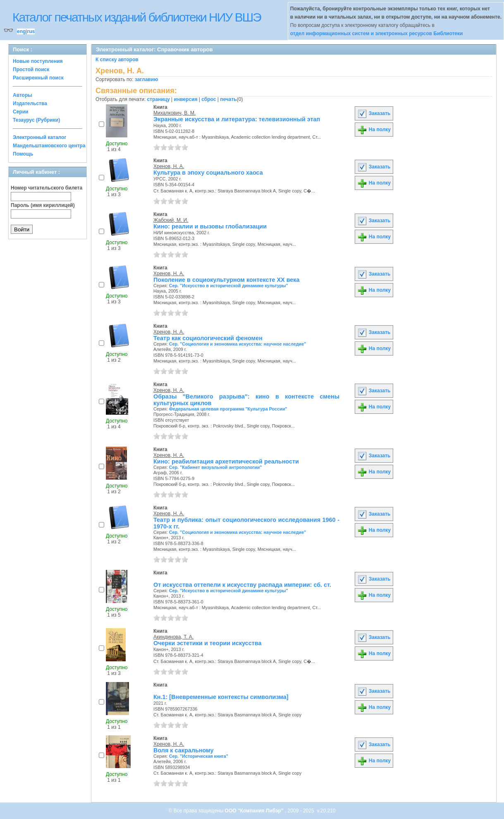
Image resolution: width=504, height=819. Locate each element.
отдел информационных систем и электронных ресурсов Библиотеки (377, 34)
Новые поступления (38, 61)
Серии (20, 112)
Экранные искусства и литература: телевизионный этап (237, 119)
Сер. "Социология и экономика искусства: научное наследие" (238, 344)
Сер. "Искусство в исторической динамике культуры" (229, 286)
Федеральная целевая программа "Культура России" (228, 409)
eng (21, 31)
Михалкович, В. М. (174, 113)
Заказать (374, 113)
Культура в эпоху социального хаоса (208, 173)
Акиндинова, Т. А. (173, 637)
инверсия (186, 99)
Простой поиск (31, 70)
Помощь (23, 154)
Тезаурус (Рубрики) (36, 120)
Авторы (23, 95)
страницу (159, 99)
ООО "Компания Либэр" (255, 811)
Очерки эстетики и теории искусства (208, 643)
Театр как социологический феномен (208, 338)
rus (31, 31)
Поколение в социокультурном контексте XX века (227, 280)
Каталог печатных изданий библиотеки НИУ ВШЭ (137, 17)
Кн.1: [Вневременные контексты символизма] (221, 697)
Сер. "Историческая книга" (199, 756)
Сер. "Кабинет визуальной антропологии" (216, 467)
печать (228, 99)
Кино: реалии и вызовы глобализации (210, 226)
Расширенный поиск (38, 78)
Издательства (30, 103)
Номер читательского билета (47, 188)
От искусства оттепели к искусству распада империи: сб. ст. (242, 585)
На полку (374, 130)
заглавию (146, 79)
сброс (209, 99)
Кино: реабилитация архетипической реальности (226, 461)
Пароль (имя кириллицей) (43, 205)
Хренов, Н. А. (169, 166)
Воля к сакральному (183, 750)
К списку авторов (117, 60)
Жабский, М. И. (171, 220)
